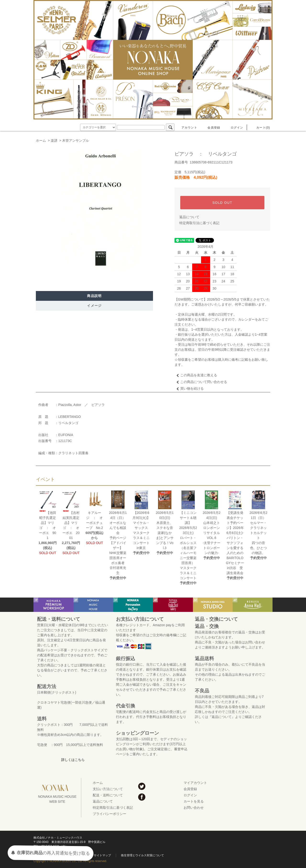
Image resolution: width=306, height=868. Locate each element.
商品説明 (94, 296)
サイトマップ (102, 855)
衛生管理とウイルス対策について (142, 855)
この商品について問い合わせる (201, 382)
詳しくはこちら (73, 760)
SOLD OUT (222, 203)
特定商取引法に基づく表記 (199, 223)
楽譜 (54, 140)
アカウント (186, 128)
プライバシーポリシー (109, 814)
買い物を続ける (189, 388)
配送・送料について (108, 795)
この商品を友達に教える (196, 375)
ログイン (234, 128)
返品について (189, 217)
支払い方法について (108, 789)
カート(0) (260, 128)
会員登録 (211, 128)
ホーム (41, 140)
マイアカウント (195, 783)
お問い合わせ (194, 808)
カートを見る (194, 801)
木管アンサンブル (76, 140)
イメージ (94, 306)
